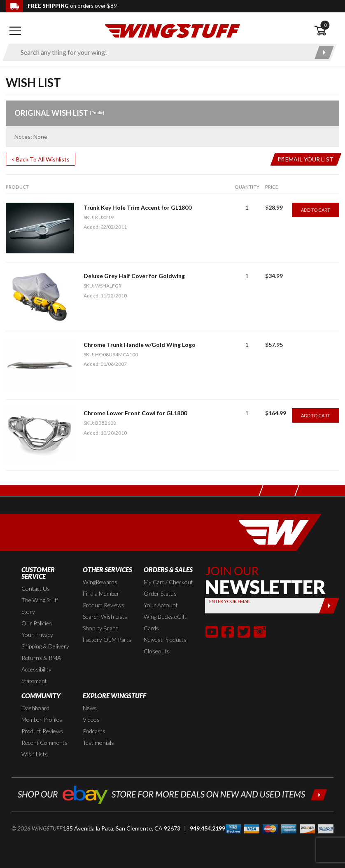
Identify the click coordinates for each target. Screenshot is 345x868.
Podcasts (94, 731)
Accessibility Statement (36, 675)
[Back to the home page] (172, 30)
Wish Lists (35, 754)
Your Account (161, 605)
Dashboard (35, 708)
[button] (212, 632)
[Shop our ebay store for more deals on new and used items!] (172, 794)
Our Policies (37, 623)
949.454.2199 (207, 828)
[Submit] (329, 606)
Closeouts (157, 651)
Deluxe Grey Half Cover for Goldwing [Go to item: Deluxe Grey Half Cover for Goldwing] (134, 276)
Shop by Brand (101, 628)
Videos (91, 719)
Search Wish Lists (105, 616)
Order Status (160, 593)
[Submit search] (324, 52)
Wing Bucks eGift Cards (165, 622)
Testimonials (98, 743)
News (90, 708)
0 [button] (325, 25)
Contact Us (36, 588)
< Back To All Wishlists (41, 159)
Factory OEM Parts (107, 640)
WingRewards (100, 582)
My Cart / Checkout (168, 582)
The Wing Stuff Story (40, 606)
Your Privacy (37, 635)
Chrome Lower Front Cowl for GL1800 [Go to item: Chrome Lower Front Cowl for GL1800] (135, 413)
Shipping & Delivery (45, 646)
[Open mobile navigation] (15, 31)
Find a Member (101, 593)
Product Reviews (104, 605)
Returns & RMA (41, 658)
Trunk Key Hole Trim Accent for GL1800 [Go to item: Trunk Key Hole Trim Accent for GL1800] (138, 207)
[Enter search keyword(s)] (162, 52)
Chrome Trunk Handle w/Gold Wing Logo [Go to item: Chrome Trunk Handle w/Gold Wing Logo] (140, 345)
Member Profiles (42, 719)
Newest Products (165, 640)
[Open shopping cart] (326, 31)
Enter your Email (230, 601)
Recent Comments (44, 743)
